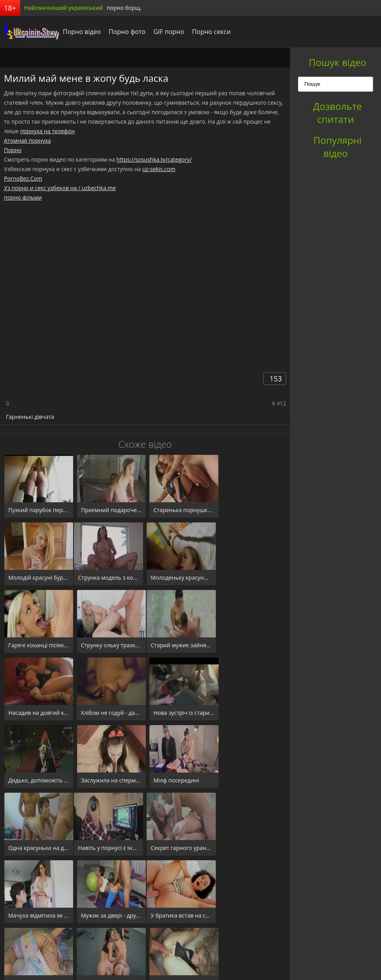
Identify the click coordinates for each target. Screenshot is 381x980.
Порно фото (127, 32)
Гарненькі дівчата (30, 417)
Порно (13, 150)
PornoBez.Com (23, 178)
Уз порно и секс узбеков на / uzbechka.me (60, 188)
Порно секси (212, 32)
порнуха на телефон (47, 131)
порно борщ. (124, 8)
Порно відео (82, 32)
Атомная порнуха (27, 140)
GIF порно (169, 32)
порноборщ (30, 32)
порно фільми (23, 197)
